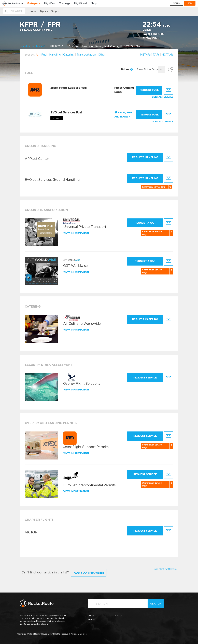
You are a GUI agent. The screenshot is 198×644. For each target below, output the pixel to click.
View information (76, 233)
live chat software (165, 569)
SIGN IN (177, 3)
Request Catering (145, 319)
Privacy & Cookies (79, 634)
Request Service (145, 378)
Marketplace (33, 3)
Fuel (44, 55)
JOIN (190, 3)
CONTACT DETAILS (163, 97)
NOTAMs (167, 55)
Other (102, 55)
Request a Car (145, 223)
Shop (94, 3)
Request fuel (149, 90)
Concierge (65, 3)
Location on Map (32, 46)
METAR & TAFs (150, 55)
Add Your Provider (89, 573)
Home (33, 11)
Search (156, 604)
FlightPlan (49, 3)
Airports (44, 11)
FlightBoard (80, 3)
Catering (69, 55)
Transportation (86, 55)
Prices (127, 69)
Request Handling (145, 157)
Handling (55, 55)
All (37, 55)
